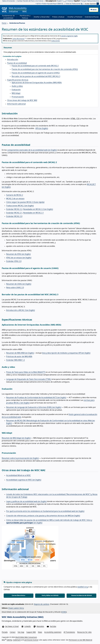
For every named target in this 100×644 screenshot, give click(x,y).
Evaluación (16, 90)
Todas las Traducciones (74, 4)
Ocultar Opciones (90, 4)
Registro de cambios (42, 604)
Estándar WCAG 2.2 (14, 209)
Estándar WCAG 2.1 (14, 213)
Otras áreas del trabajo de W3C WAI (22, 100)
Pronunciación (18, 97)
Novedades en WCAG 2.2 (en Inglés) (38, 209)
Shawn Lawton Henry (16, 608)
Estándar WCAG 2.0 (14, 216)
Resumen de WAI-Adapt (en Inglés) (16, 438)
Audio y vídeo (17, 86)
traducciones (55, 41)
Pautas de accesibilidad (17, 63)
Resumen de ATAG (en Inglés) (18, 254)
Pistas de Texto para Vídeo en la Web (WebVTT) (26, 372)
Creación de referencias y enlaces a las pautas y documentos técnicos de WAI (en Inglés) (43, 516)
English (59, 1)
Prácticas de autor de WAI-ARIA (19, 357)
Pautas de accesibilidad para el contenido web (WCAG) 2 (35, 66)
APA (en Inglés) (42, 128)
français (84, 1)
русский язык (52, 4)
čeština (70, 1)
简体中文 (60, 4)
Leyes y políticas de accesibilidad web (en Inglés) (26, 501)
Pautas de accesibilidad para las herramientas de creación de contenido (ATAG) (45, 69)
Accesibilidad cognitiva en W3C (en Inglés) (24, 480)
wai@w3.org (83, 587)
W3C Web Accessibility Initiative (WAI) (23, 617)
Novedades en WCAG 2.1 (33, 213)
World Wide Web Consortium (26, 637)
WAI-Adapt (16, 93)
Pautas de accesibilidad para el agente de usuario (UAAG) (36, 73)
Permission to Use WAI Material (80, 640)
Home (4, 23)
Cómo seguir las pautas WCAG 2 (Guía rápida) (25, 202)
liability (9, 640)
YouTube (53, 626)
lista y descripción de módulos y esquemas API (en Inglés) (66, 353)
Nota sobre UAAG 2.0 (15, 288)
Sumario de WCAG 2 (15, 195)
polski (44, 4)
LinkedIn (28, 626)
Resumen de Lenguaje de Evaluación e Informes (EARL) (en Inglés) (34, 407)
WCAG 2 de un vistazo (15, 199)
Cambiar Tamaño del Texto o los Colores (30, 1)
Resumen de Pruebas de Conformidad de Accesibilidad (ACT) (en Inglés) (36, 398)
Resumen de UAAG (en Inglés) (19, 284)
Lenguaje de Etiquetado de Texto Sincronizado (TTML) (29, 379)
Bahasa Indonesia (93, 1)
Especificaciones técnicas (18, 80)
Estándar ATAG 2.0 (14, 261)
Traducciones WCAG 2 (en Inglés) (20, 206)
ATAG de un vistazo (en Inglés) (19, 258)
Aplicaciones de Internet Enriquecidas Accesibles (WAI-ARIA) (37, 83)
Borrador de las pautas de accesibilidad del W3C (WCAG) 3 (36, 76)
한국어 (39, 4)
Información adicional (16, 104)
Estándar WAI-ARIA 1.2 (15, 360)
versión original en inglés (69, 36)
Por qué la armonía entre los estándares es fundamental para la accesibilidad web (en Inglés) (45, 511)
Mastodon (40, 626)
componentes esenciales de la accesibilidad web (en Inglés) (32, 150)
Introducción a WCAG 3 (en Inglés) (21, 310)
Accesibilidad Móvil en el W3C (18, 475)
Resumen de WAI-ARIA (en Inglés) (20, 353)
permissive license (31, 640)
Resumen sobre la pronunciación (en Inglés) (20, 458)
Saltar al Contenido (9, 1)
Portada (5, 632)
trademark (17, 640)
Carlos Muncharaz (19, 39)
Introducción (13, 60)
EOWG (64, 612)
